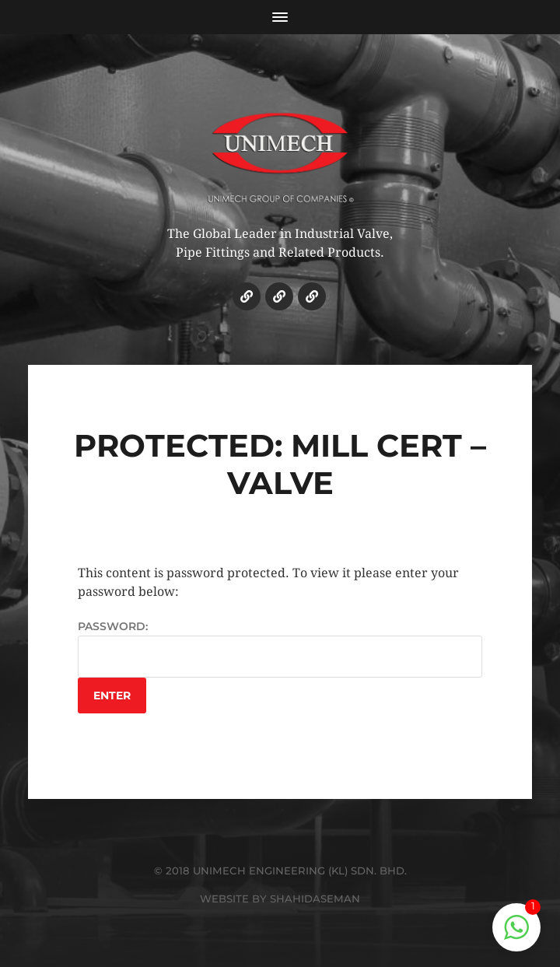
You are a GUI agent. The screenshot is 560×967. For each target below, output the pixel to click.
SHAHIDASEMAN (315, 899)
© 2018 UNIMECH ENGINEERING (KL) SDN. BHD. (280, 871)
